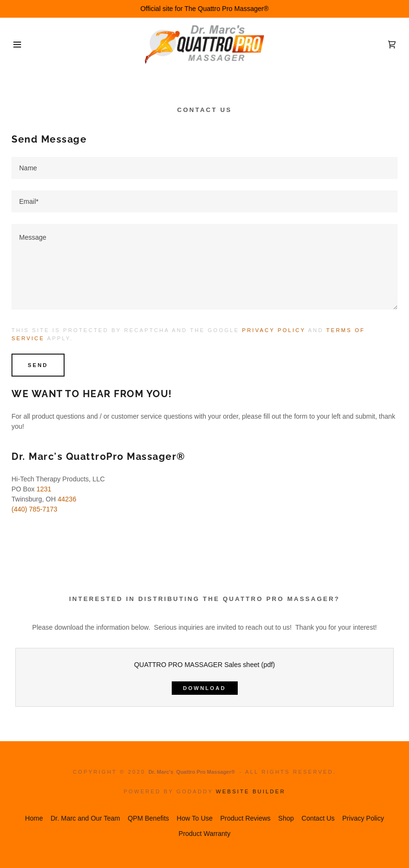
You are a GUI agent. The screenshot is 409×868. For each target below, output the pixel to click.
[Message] (204, 267)
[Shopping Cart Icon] (392, 45)
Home (34, 818)
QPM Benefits (148, 818)
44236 (67, 499)
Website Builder (250, 791)
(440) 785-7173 (34, 509)
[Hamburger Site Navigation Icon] (21, 45)
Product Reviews (246, 818)
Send (38, 365)
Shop (286, 818)
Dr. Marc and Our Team (85, 818)
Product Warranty (204, 834)
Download (205, 688)
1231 (44, 489)
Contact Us (318, 818)
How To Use (194, 818)
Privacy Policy (274, 330)
